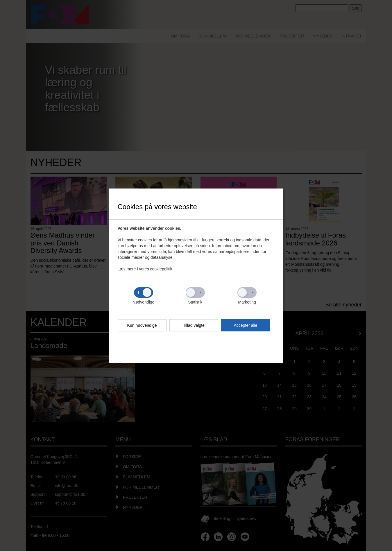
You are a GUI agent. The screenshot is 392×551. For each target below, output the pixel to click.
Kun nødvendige (142, 325)
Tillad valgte (194, 325)
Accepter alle (246, 325)
